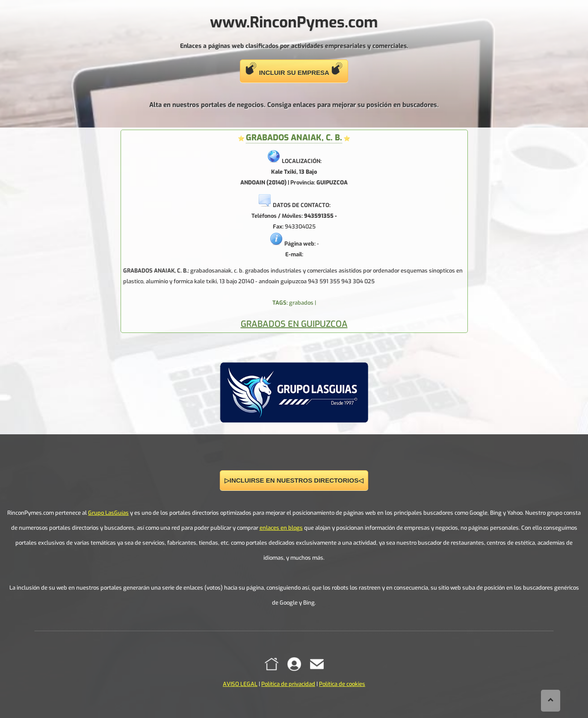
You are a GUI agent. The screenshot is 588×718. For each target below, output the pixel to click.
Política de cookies (342, 684)
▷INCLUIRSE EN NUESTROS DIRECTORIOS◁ (294, 480)
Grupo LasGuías (108, 513)
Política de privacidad (288, 684)
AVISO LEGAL (240, 684)
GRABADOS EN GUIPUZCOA (294, 324)
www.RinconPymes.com (294, 22)
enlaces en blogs (281, 528)
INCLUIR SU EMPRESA (294, 69)
